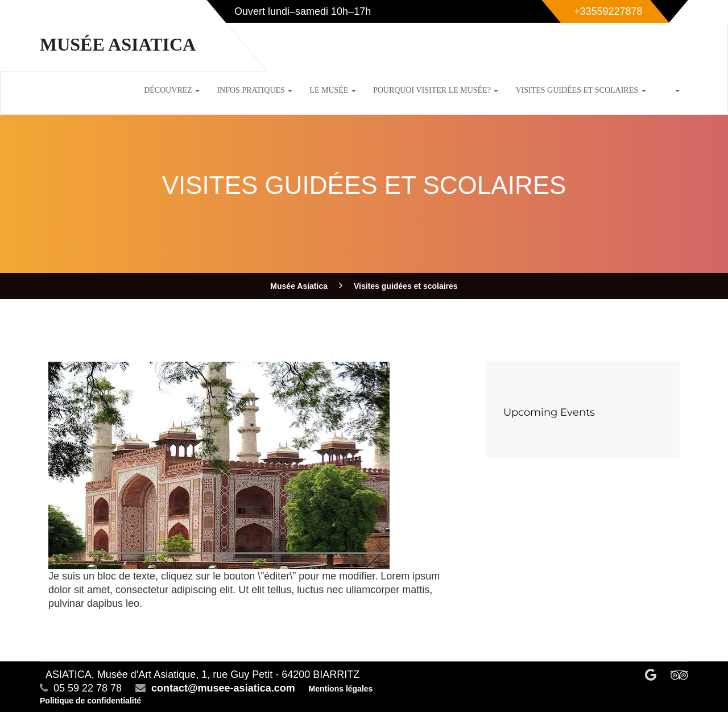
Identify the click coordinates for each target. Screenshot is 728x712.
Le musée (333, 90)
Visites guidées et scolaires (580, 90)
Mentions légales (341, 689)
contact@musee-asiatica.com (223, 688)
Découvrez (172, 90)
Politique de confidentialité (90, 701)
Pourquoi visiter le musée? (436, 90)
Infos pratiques (255, 90)
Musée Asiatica (118, 44)
